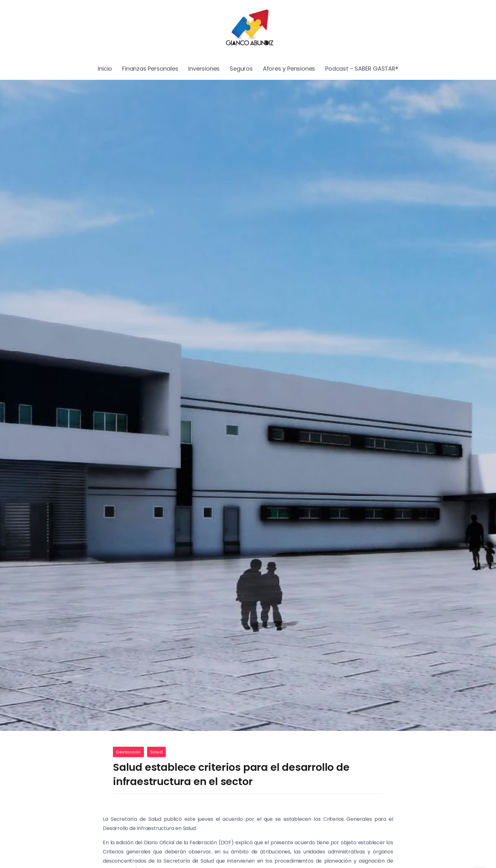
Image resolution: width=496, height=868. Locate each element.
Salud (157, 752)
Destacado (128, 752)
